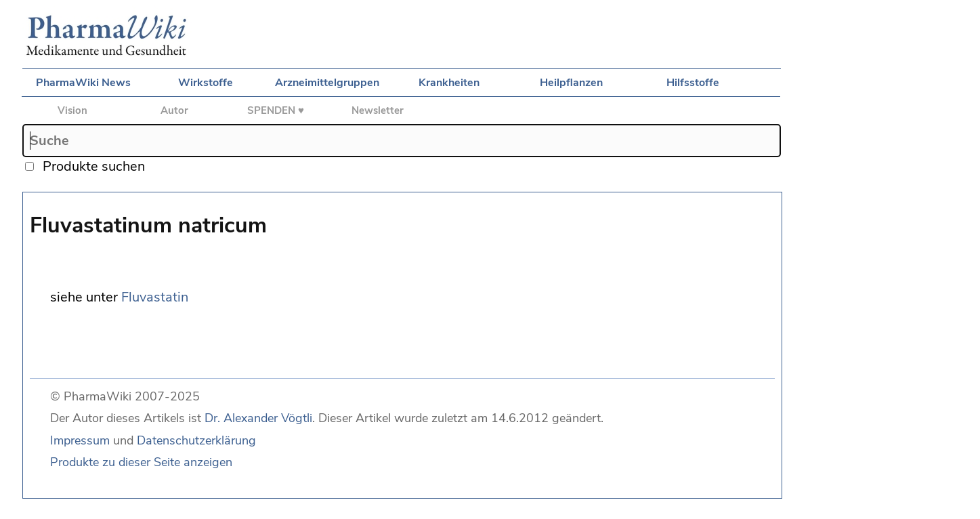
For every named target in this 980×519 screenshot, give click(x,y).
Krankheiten (449, 83)
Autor (174, 110)
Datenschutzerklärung (196, 440)
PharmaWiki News (83, 83)
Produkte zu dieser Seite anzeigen (141, 462)
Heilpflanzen (571, 83)
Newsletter (378, 110)
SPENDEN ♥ (276, 110)
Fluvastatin (155, 297)
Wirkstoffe (206, 83)
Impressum (80, 440)
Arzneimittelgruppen (327, 83)
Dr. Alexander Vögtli (258, 418)
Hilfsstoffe (693, 83)
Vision (72, 110)
